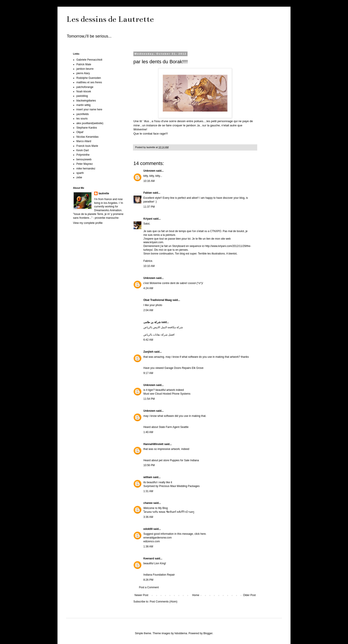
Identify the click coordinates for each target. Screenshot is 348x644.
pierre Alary (83, 73)
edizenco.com (152, 541)
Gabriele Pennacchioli (89, 60)
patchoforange (85, 87)
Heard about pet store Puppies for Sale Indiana (171, 460)
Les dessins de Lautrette (110, 19)
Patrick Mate (84, 64)
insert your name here (89, 109)
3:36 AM (148, 517)
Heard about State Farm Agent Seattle (166, 427)
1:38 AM (148, 547)
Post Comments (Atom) (163, 602)
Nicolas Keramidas (87, 137)
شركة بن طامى (152, 322)
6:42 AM (148, 340)
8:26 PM (148, 580)
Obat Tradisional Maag (158, 300)
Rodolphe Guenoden (89, 78)
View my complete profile (88, 223)
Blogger (208, 633)
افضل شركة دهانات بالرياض (159, 335)
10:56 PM (149, 465)
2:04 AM (148, 310)
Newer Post (141, 595)
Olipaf (80, 132)
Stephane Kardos (87, 128)
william (148, 477)
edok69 (148, 529)
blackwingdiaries (86, 101)
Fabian (148, 193)
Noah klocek (84, 91)
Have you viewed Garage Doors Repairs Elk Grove (173, 368)
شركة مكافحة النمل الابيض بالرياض (163, 327)
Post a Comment (149, 587)
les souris (82, 119)
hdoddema (181, 633)
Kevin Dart (83, 150)
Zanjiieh (148, 352)
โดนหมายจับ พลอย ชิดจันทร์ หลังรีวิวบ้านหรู (169, 512)
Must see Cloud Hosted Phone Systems (167, 394)
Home (196, 595)
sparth (80, 173)
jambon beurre (85, 69)
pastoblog (82, 96)
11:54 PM (149, 399)
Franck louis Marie (87, 146)
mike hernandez (86, 169)
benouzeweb (84, 159)
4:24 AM (148, 288)
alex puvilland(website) (90, 123)
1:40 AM (148, 432)
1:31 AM (148, 491)
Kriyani (148, 219)
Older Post (249, 595)
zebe (79, 177)
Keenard (149, 559)
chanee (148, 503)
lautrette (104, 193)
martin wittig (83, 105)
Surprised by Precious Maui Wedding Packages (171, 486)
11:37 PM (149, 207)
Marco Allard (84, 141)
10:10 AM (149, 266)
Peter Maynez (85, 164)
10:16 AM (149, 181)
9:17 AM (148, 373)
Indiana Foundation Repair (159, 575)
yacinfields (83, 114)
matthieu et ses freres (89, 82)
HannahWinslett (153, 444)
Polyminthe (83, 155)
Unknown (149, 171)
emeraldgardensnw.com (157, 538)
